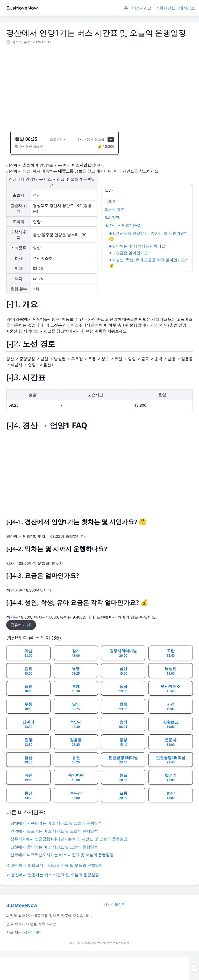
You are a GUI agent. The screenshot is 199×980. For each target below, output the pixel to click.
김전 (28, 671)
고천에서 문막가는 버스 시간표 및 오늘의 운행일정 (54, 847)
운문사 (171, 742)
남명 (76, 671)
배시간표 (187, 8)
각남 (28, 653)
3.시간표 (112, 217)
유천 (76, 760)
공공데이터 (33, 932)
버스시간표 (142, 8)
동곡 (123, 689)
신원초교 (171, 724)
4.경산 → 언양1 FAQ (123, 225)
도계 (76, 689)
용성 (123, 742)
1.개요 (111, 202)
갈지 (76, 653)
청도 (123, 777)
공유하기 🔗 (21, 625)
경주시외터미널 (123, 653)
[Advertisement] (99, 86)
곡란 (171, 653)
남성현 (171, 671)
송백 (123, 724)
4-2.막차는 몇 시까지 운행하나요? (138, 246)
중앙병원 (76, 777)
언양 (28, 742)
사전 (171, 706)
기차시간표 (165, 8)
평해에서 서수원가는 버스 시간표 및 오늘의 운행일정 (56, 823)
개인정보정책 (115, 904)
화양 (171, 795)
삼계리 (28, 724)
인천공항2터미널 (171, 760)
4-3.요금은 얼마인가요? (129, 253)
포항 (123, 795)
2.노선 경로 (115, 209)
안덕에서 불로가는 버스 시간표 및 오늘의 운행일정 (54, 831)
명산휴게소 (171, 689)
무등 (28, 706)
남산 (123, 671)
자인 (28, 777)
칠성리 (171, 777)
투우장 (76, 795)
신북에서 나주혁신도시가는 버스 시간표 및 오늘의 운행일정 (62, 855)
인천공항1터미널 (123, 760)
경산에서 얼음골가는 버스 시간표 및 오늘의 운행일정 (55, 865)
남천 (28, 689)
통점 (28, 795)
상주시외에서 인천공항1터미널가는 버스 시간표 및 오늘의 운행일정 (69, 839)
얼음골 (76, 742)
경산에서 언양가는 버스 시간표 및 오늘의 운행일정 (53, 875)
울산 (28, 760)
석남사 (76, 724)
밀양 (76, 706)
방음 (123, 706)
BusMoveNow (22, 905)
